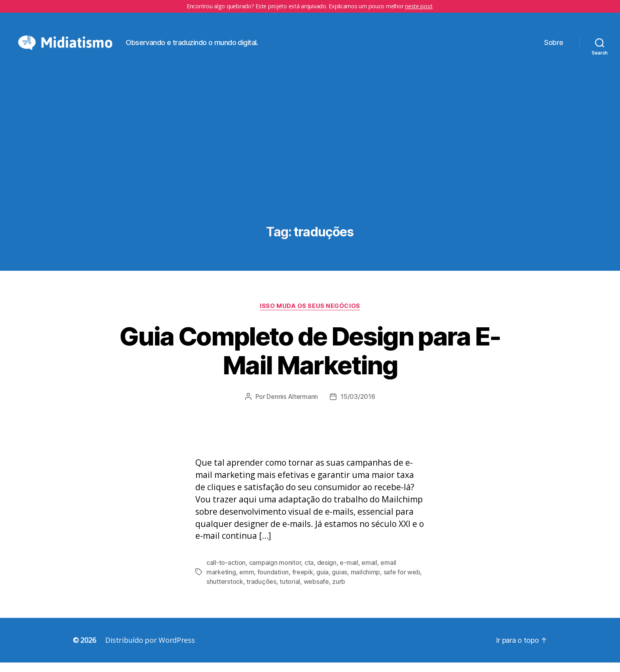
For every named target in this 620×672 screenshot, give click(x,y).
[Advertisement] (310, 167)
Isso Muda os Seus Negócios (310, 315)
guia (322, 581)
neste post (419, 6)
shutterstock (225, 591)
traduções (261, 591)
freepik (303, 581)
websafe (316, 591)
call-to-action (226, 572)
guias (339, 581)
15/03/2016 (358, 406)
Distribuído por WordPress (150, 649)
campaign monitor (275, 572)
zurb (339, 591)
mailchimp (366, 581)
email (369, 572)
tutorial (290, 591)
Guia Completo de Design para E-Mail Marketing (310, 360)
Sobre (554, 47)
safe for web (402, 581)
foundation (273, 581)
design (327, 572)
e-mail (349, 572)
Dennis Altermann (292, 406)
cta (309, 572)
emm (247, 581)
